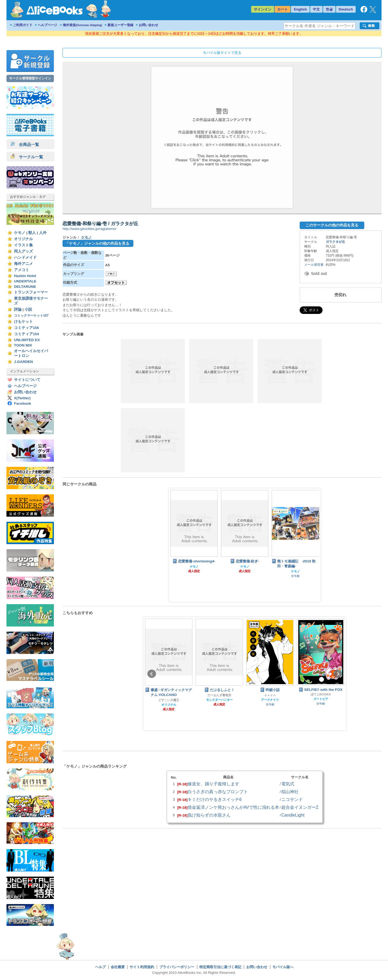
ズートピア (321, 699)
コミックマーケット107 (31, 316)
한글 (329, 9)
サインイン (263, 9)
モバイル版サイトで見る (222, 53)
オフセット (116, 283)
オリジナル (23, 239)
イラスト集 (23, 245)
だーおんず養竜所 (219, 695)
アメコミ (22, 270)
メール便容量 (314, 265)
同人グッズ (23, 251)
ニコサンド (292, 799)
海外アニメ (23, 264)
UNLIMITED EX (27, 340)
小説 (28, 309)
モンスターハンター (219, 700)
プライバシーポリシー (177, 967)
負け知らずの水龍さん (209, 815)
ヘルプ (100, 967)
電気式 (288, 784)
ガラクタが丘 (335, 242)
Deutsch (346, 9)
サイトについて (27, 380)
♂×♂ (111, 274)
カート (283, 9)
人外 (43, 233)
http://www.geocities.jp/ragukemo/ (89, 229)
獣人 (32, 233)
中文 (316, 9)
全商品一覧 (25, 144)
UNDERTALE (25, 281)
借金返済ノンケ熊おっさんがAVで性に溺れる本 (233, 807)
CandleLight (293, 815)
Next (338, 674)
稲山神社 (290, 792)
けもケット (23, 322)
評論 (18, 309)
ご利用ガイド (23, 25)
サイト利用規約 (142, 967)
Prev (152, 674)
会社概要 (118, 967)
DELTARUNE (25, 287)
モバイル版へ (283, 967)
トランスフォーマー (31, 292)
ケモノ (20, 233)
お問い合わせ (148, 25)
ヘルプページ (47, 25)
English (300, 9)
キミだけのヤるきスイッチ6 (215, 799)
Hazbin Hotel (25, 276)
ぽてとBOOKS (321, 694)
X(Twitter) (22, 398)
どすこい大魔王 (169, 700)
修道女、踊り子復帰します (213, 784)
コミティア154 (27, 334)
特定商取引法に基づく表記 (220, 967)
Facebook (22, 403)
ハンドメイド (25, 258)
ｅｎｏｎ (270, 695)
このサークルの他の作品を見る (332, 225)
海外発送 (82, 25)
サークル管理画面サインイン (30, 78)
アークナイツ (270, 700)
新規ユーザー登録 (120, 25)
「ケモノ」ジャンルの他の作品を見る (97, 243)
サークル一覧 (27, 157)
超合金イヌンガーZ (300, 807)
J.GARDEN (23, 362)
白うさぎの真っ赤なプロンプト (218, 792)
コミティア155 (27, 328)
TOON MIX (23, 345)
